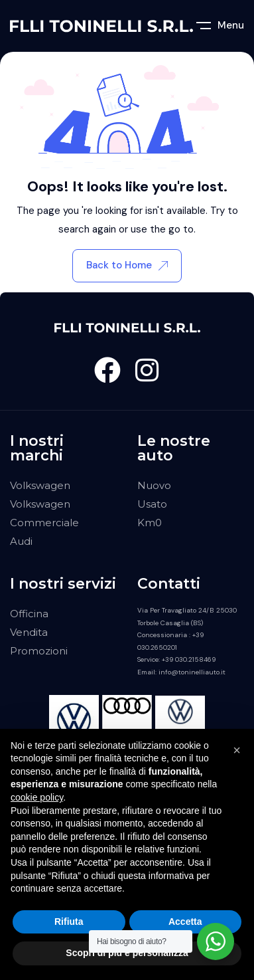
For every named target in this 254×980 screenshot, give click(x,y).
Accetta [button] (185, 922)
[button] (237, 750)
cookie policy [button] (37, 797)
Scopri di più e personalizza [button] (127, 953)
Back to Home (127, 265)
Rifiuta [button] (69, 922)
